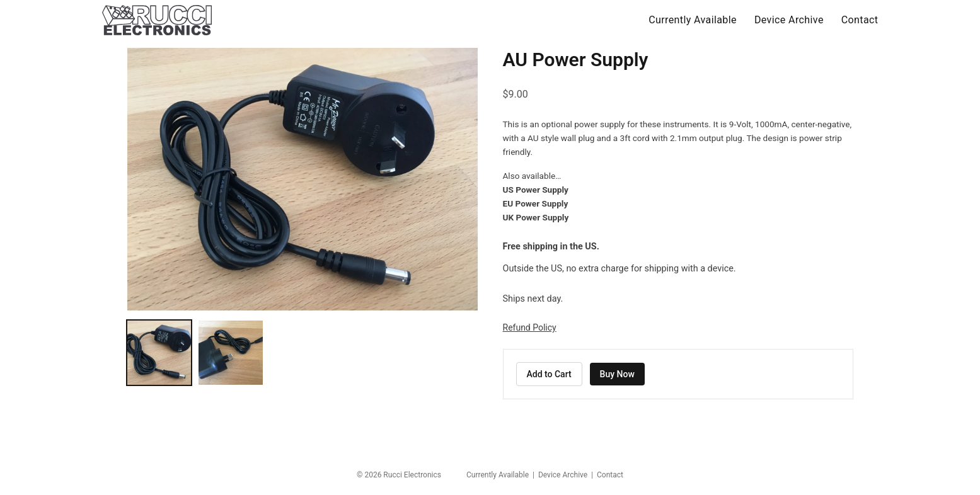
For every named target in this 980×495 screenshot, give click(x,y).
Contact (860, 20)
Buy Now (617, 374)
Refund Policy (530, 327)
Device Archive (789, 20)
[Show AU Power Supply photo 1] (159, 353)
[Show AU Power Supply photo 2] (231, 353)
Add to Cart (549, 374)
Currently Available (693, 20)
